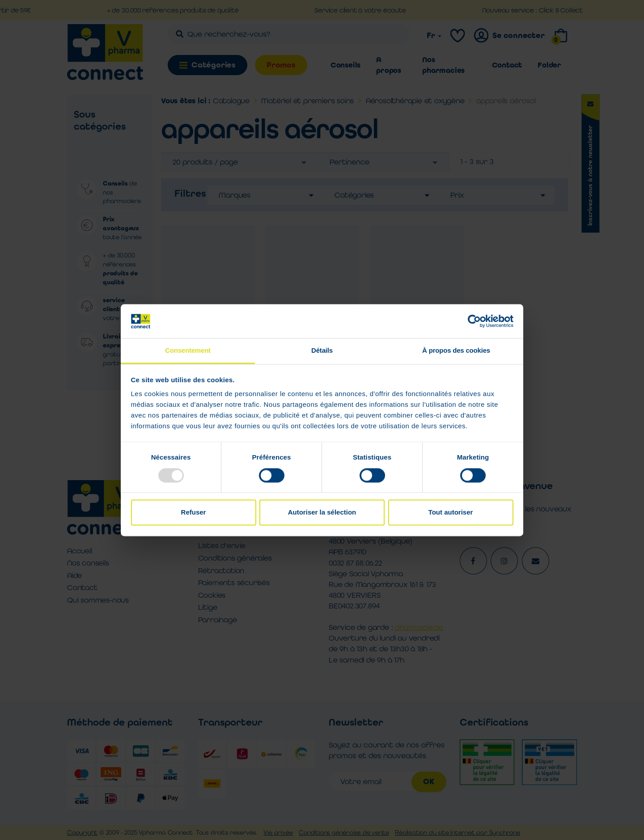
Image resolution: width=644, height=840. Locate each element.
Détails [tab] (322, 351)
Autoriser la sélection (322, 513)
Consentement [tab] (188, 351)
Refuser (194, 513)
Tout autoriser (451, 513)
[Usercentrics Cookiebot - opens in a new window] (474, 321)
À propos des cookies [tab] (456, 351)
